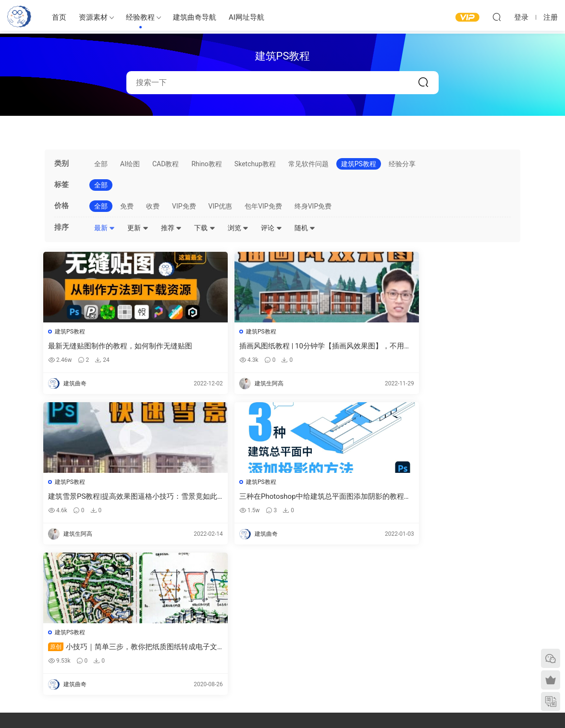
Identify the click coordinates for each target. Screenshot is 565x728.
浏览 (238, 228)
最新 (104, 228)
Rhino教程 (206, 164)
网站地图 (448, 639)
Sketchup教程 (255, 164)
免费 (127, 206)
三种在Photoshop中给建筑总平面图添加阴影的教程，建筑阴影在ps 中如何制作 (464, 346)
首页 (59, 17)
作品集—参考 (209, 667)
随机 (305, 228)
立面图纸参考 (327, 641)
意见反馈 (448, 625)
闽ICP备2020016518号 (221, 704)
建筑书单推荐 (25, 678)
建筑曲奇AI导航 (27, 650)
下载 (204, 228)
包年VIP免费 (263, 206)
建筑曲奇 (179, 704)
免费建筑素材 (209, 639)
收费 (153, 206)
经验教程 (140, 17)
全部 (101, 164)
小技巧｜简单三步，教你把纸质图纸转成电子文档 (98, 498)
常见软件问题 (308, 164)
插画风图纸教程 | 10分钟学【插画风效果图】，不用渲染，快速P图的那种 (221, 346)
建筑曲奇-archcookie (19, 17)
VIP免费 (184, 206)
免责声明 (448, 667)
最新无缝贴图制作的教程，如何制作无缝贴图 (100, 346)
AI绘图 (130, 164)
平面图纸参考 (327, 627)
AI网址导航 (246, 17)
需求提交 (448, 611)
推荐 (171, 228)
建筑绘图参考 (327, 612)
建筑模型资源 (209, 625)
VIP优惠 (221, 206)
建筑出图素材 (209, 611)
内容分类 (448, 653)
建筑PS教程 (359, 164)
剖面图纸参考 (327, 655)
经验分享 (402, 164)
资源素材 (93, 17)
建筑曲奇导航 (195, 17)
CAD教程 (166, 164)
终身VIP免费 (313, 206)
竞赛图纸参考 (327, 669)
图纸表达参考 (209, 653)
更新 (138, 228)
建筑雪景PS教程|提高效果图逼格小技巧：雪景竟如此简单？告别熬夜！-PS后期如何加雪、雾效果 (343, 346)
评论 (271, 228)
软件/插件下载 (26, 664)
